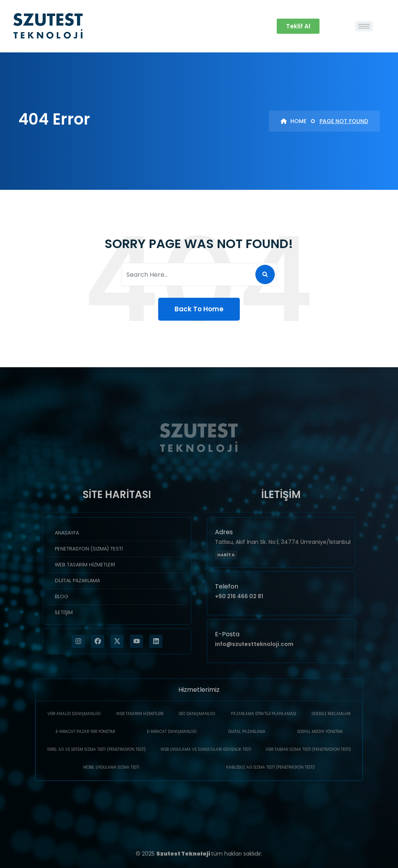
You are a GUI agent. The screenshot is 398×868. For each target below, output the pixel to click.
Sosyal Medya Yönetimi (320, 732)
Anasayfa (67, 533)
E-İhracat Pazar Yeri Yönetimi (85, 732)
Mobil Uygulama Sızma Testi (111, 767)
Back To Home (199, 309)
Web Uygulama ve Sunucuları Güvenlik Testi (206, 749)
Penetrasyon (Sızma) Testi (89, 549)
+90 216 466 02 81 (239, 596)
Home (293, 121)
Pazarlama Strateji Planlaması (264, 714)
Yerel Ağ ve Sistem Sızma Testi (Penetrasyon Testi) (96, 749)
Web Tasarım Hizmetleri (85, 565)
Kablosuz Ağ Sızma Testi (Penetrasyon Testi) (271, 767)
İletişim (64, 612)
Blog (62, 596)
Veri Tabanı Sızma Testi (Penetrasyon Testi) (308, 749)
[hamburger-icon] (364, 26)
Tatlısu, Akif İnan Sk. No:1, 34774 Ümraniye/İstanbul (283, 542)
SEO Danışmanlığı (197, 714)
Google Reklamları (331, 714)
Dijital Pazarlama (77, 581)
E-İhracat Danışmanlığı (172, 732)
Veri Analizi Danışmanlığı (74, 714)
